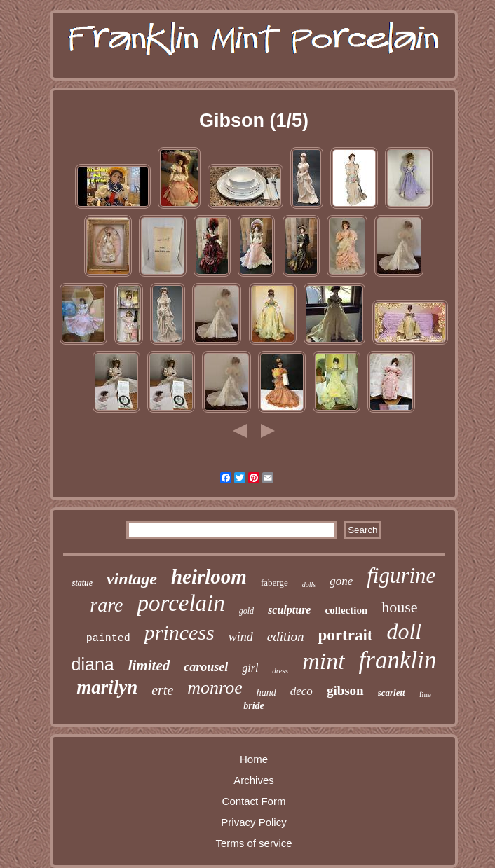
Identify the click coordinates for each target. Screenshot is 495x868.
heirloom (209, 577)
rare (106, 605)
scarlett (392, 693)
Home (254, 759)
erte (162, 690)
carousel (206, 667)
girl (250, 668)
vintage (132, 579)
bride (254, 706)
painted (108, 639)
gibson (345, 690)
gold (246, 611)
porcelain (181, 603)
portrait (346, 635)
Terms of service (253, 843)
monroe (215, 688)
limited (149, 666)
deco (301, 691)
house (399, 607)
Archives (254, 780)
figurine (401, 576)
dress (280, 670)
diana (93, 664)
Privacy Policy (253, 822)
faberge (274, 583)
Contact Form (254, 801)
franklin (398, 660)
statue (82, 583)
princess (179, 632)
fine (425, 694)
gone (341, 581)
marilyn (107, 687)
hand (266, 693)
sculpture (289, 610)
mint (323, 661)
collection (346, 610)
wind (241, 637)
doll (404, 631)
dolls (309, 585)
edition (286, 636)
